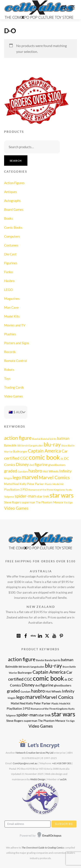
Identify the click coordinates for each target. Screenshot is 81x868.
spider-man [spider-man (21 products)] (25, 496)
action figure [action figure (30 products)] (18, 438)
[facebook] (26, 635)
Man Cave (11, 307)
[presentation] (32, 836)
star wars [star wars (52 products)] (62, 495)
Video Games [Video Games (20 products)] (16, 508)
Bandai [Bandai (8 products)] (36, 439)
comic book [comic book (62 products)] (44, 457)
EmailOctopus (52, 835)
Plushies (10, 334)
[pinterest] (61, 635)
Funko (8, 272)
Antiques (10, 192)
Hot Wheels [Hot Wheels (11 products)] (51, 471)
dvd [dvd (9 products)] (32, 465)
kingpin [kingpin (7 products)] (8, 478)
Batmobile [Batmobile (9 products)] (10, 445)
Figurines (11, 263)
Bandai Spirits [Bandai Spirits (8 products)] (49, 439)
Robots (9, 370)
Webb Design (38, 779)
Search (16, 161)
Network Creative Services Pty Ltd (34, 753)
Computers (12, 236)
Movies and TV (15, 325)
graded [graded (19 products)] (11, 471)
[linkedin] (40, 635)
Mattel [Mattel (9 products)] (8, 484)
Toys (7, 378)
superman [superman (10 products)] (29, 502)
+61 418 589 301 (62, 763)
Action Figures (14, 183)
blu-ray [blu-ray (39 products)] (52, 444)
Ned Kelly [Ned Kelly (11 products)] (20, 484)
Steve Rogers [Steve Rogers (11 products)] (13, 502)
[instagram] (19, 635)
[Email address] (28, 824)
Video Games (13, 396)
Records (10, 352)
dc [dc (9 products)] (62, 459)
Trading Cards (14, 387)
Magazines (12, 299)
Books (9, 218)
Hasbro (9, 281)
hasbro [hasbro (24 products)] (35, 471)
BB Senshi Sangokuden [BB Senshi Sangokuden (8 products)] (30, 445)
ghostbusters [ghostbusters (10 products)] (57, 465)
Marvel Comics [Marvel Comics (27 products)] (54, 477)
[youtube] (54, 635)
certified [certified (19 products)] (12, 458)
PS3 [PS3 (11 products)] (25, 489)
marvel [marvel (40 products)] (30, 477)
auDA (63, 779)
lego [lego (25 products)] (17, 477)
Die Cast (10, 254)
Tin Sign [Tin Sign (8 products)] (68, 502)
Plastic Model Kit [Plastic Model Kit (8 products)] (54, 484)
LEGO (8, 290)
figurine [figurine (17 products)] (41, 464)
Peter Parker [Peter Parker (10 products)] (36, 484)
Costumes (11, 245)
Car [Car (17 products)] (65, 451)
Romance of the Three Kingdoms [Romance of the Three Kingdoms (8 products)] (47, 490)
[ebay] (33, 635)
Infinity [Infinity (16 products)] (65, 471)
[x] (47, 635)
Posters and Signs (17, 343)
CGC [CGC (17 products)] (24, 458)
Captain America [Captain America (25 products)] (44, 451)
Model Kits (12, 316)
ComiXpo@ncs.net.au (25, 763)
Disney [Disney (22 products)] (22, 464)
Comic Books (13, 227)
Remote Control (15, 361)
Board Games (14, 209)
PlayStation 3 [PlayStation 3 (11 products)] (13, 489)
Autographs (12, 201)
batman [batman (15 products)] (63, 438)
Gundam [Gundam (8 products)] (23, 471)
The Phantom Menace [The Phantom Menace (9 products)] (49, 502)
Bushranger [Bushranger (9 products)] (20, 451)
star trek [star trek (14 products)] (43, 496)
